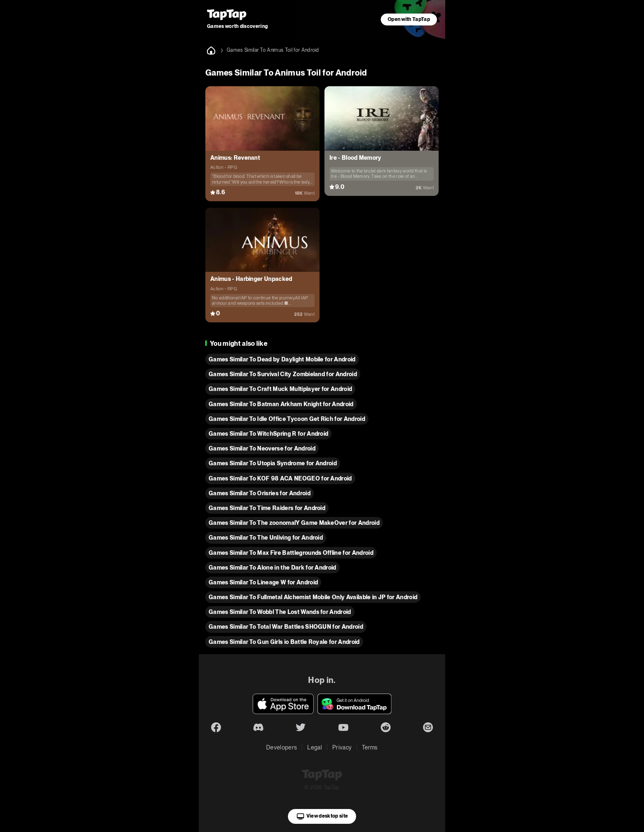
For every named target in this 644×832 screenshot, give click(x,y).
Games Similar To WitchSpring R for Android (268, 434)
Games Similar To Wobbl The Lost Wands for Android (280, 612)
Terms (370, 747)
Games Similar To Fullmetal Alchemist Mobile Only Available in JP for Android (313, 597)
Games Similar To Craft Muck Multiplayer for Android (280, 389)
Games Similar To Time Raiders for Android (267, 508)
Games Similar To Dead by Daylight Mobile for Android (282, 359)
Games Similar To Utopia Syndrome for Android (273, 463)
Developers (282, 747)
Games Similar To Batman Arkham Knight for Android (281, 404)
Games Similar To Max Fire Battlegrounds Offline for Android (291, 553)
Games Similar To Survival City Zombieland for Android (283, 374)
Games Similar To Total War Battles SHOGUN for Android (286, 627)
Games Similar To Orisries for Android (260, 493)
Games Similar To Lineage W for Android (263, 582)
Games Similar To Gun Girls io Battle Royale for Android (284, 642)
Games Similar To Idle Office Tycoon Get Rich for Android (287, 419)
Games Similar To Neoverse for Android (262, 448)
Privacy (342, 747)
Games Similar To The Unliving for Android (266, 538)
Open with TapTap (409, 19)
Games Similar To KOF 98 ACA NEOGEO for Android (280, 478)
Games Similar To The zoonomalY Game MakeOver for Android (294, 523)
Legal (315, 747)
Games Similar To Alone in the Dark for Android (273, 568)
